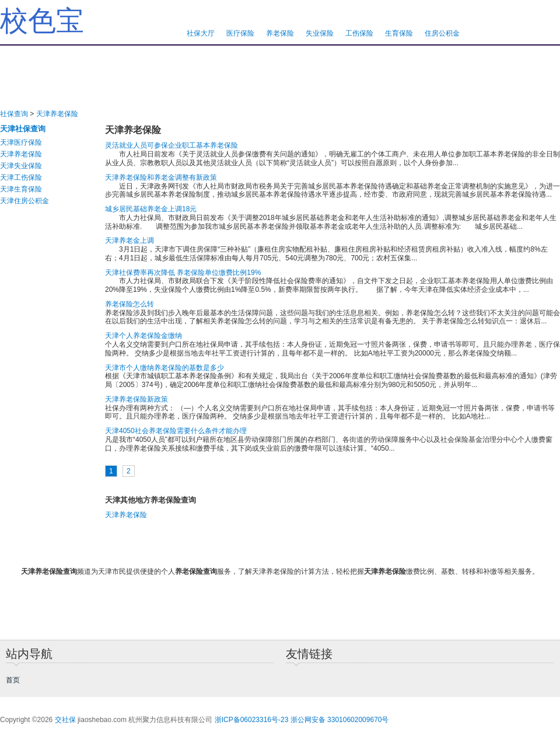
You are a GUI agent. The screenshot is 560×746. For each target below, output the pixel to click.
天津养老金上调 (129, 240)
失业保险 (320, 33)
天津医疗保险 (21, 142)
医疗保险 (240, 33)
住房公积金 (442, 33)
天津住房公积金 (24, 201)
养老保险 (280, 33)
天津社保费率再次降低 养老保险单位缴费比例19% (183, 273)
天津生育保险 (21, 189)
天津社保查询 (23, 129)
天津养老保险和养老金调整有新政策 (161, 177)
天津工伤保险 (21, 177)
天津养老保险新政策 (136, 399)
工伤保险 (359, 33)
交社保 (65, 720)
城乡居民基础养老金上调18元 (151, 209)
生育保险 (399, 33)
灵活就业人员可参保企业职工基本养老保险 (171, 145)
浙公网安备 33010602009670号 (340, 720)
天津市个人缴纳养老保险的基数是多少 (164, 368)
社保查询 (14, 114)
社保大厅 (201, 33)
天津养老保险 (57, 114)
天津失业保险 (21, 166)
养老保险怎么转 (129, 304)
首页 (13, 680)
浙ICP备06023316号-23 (252, 720)
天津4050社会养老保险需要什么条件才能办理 (176, 431)
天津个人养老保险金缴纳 (143, 336)
